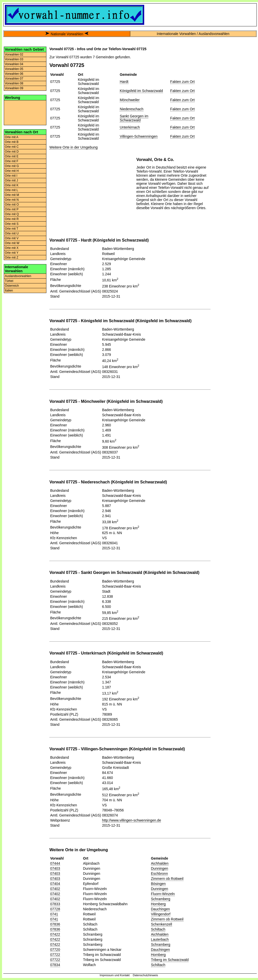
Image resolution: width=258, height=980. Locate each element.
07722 (55, 955)
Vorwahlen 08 (14, 83)
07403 (55, 868)
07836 (55, 924)
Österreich (12, 286)
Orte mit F (12, 161)
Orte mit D (12, 152)
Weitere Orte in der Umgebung (73, 147)
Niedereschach (131, 109)
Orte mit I (11, 176)
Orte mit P (12, 209)
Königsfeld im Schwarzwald (141, 91)
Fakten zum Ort (182, 82)
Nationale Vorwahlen (67, 34)
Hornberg (158, 904)
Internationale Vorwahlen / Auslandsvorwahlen (193, 34)
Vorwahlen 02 (14, 55)
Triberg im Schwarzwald (170, 960)
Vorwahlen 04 (14, 64)
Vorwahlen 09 (14, 88)
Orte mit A (12, 137)
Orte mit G (12, 166)
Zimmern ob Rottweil (167, 879)
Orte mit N (12, 200)
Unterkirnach (130, 127)
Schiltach (158, 929)
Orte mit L (12, 190)
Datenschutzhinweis (145, 975)
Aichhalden (160, 863)
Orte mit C (12, 147)
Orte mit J (11, 180)
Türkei (9, 281)
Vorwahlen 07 (14, 79)
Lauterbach (160, 939)
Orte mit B (12, 142)
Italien (9, 291)
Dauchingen (161, 909)
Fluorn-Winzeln (163, 894)
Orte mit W (12, 243)
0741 (54, 914)
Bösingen (158, 884)
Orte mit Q (12, 214)
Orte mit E (12, 156)
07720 (55, 950)
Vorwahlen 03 (14, 59)
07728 (55, 909)
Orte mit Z (12, 258)
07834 (55, 965)
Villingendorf (161, 914)
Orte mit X (12, 248)
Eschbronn (160, 874)
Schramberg (161, 899)
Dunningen (160, 868)
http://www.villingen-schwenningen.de (132, 820)
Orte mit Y (12, 253)
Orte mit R (12, 219)
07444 (55, 863)
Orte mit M (12, 195)
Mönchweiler (130, 100)
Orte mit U (12, 233)
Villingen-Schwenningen (139, 136)
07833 (55, 904)
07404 (55, 884)
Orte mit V (12, 238)
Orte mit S (12, 224)
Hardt (124, 82)
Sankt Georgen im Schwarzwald (134, 118)
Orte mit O (12, 205)
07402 (55, 889)
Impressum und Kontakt (115, 975)
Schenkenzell (162, 924)
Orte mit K (12, 185)
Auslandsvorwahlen (18, 276)
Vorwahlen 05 (14, 69)
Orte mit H (12, 171)
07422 (55, 934)
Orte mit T (12, 229)
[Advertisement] (25, 112)
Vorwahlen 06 (14, 74)
